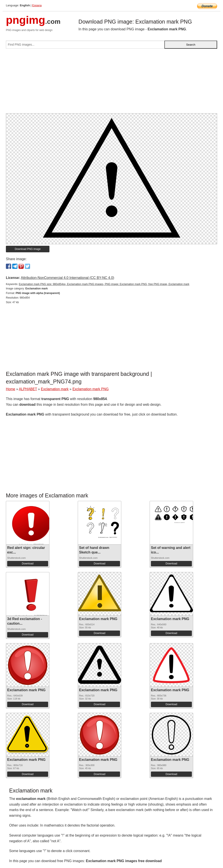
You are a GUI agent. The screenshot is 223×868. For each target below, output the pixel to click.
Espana (37, 5)
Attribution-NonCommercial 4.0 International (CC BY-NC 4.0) (67, 278)
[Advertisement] (111, 83)
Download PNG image (28, 249)
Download (28, 564)
